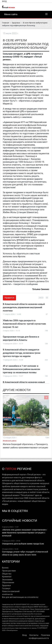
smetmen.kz (7, 594)
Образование (8, 583)
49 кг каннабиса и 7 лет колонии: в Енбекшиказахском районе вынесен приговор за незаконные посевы (21, 369)
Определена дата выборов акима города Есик (23, 544)
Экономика (7, 580)
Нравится (9, 298)
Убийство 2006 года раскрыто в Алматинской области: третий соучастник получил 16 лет (24, 324)
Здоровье (16, 23)
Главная (6, 23)
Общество (7, 574)
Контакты (34, 635)
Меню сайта (26, 14)
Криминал (7, 577)
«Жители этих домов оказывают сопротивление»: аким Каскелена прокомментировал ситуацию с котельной (25, 533)
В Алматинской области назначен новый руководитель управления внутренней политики (24, 307)
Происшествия (9, 571)
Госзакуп (6, 589)
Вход (4, 1)
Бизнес (5, 568)
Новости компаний (11, 591)
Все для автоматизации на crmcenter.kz (20, 597)
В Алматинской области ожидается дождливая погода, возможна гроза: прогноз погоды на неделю (22, 353)
